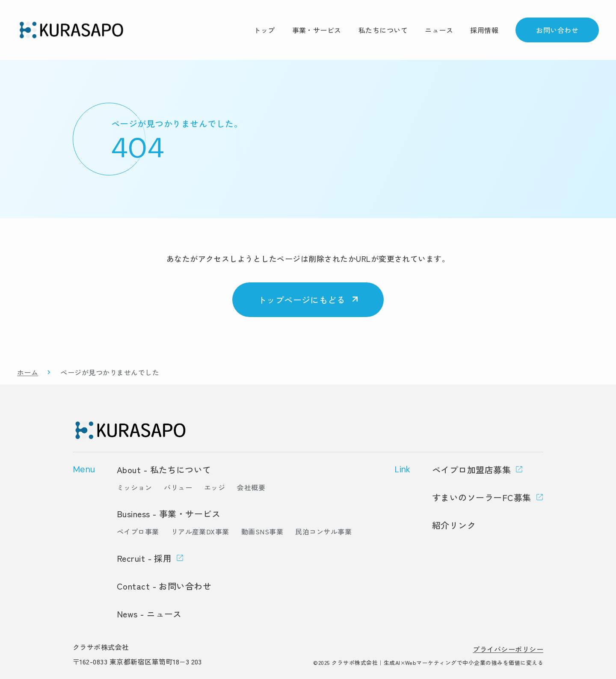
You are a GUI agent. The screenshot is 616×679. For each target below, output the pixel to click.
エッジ (215, 487)
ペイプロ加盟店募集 (471, 470)
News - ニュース (149, 614)
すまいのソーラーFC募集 (482, 497)
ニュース (439, 30)
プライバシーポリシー (508, 649)
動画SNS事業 (262, 531)
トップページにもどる (302, 300)
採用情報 (484, 30)
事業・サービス (317, 30)
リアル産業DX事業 (200, 531)
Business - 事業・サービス (169, 514)
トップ (264, 30)
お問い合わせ (557, 30)
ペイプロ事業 (138, 531)
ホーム (28, 372)
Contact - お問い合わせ (164, 586)
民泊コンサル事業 (323, 531)
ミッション (134, 487)
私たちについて (383, 30)
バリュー (178, 487)
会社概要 (251, 487)
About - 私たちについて (164, 470)
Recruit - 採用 (144, 558)
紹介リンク (454, 525)
